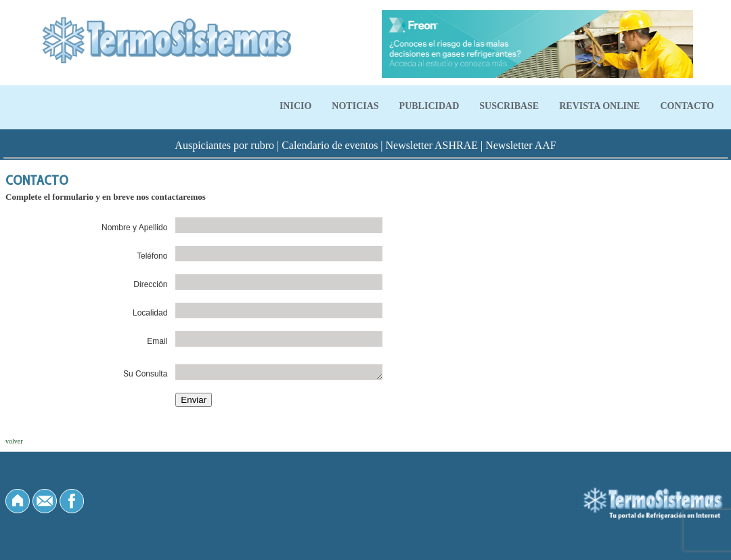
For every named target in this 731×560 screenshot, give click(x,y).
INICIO (295, 106)
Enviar (194, 400)
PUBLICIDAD (429, 106)
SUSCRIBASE (509, 106)
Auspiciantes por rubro (224, 145)
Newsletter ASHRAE (432, 145)
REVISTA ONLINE (599, 106)
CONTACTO (687, 106)
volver (14, 441)
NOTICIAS (355, 106)
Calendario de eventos (330, 145)
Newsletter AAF (520, 145)
